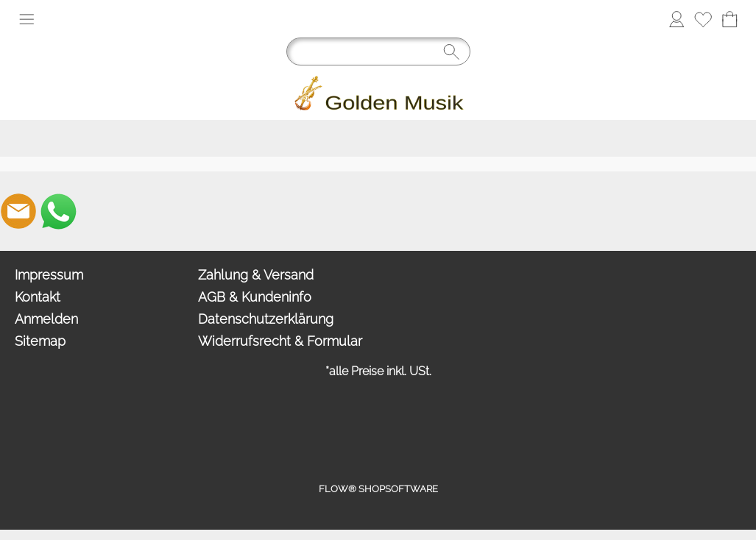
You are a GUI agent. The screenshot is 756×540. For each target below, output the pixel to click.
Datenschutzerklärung (266, 319)
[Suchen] (378, 51)
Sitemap (40, 341)
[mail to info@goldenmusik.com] (18, 211)
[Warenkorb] (729, 19)
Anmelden (46, 319)
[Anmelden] (676, 19)
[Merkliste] (703, 19)
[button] (27, 19)
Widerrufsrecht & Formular (280, 341)
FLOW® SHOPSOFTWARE (378, 489)
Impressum (49, 275)
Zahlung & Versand (256, 275)
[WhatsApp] (58, 211)
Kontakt (38, 297)
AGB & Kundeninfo (255, 297)
